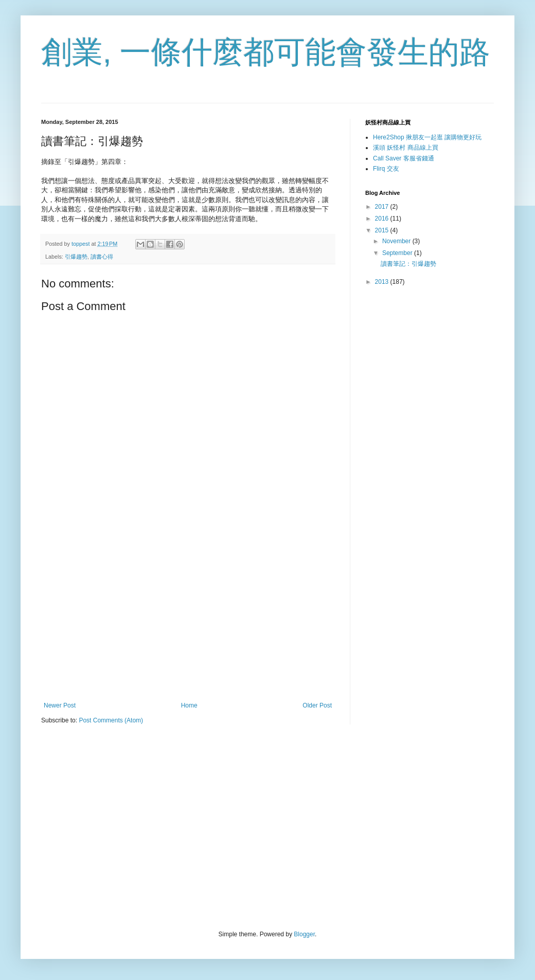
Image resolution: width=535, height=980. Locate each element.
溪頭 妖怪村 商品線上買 (406, 148)
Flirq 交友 (386, 169)
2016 (383, 219)
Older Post (317, 705)
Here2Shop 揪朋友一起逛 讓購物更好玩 (427, 137)
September (398, 253)
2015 (383, 230)
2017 (383, 207)
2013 (383, 282)
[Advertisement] (188, 617)
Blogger (304, 934)
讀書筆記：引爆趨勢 (408, 264)
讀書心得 (102, 257)
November (397, 241)
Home (189, 705)
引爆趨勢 (76, 257)
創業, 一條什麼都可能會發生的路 (266, 52)
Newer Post (60, 705)
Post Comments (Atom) (111, 720)
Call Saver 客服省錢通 (404, 158)
